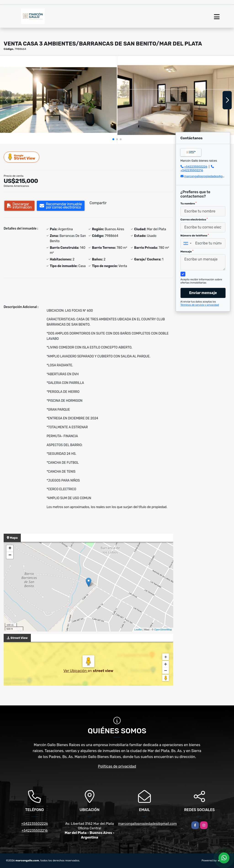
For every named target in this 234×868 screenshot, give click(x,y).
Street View (22, 157)
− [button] (10, 555)
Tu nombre (189, 204)
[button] (113, 139)
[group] (58, 100)
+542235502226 (196, 167)
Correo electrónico (194, 220)
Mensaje (187, 252)
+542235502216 (192, 170)
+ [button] (10, 549)
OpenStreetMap (163, 630)
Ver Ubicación (76, 671)
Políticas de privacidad (117, 766)
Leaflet (138, 630)
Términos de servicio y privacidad (200, 305)
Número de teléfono (195, 236)
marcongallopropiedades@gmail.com (148, 824)
